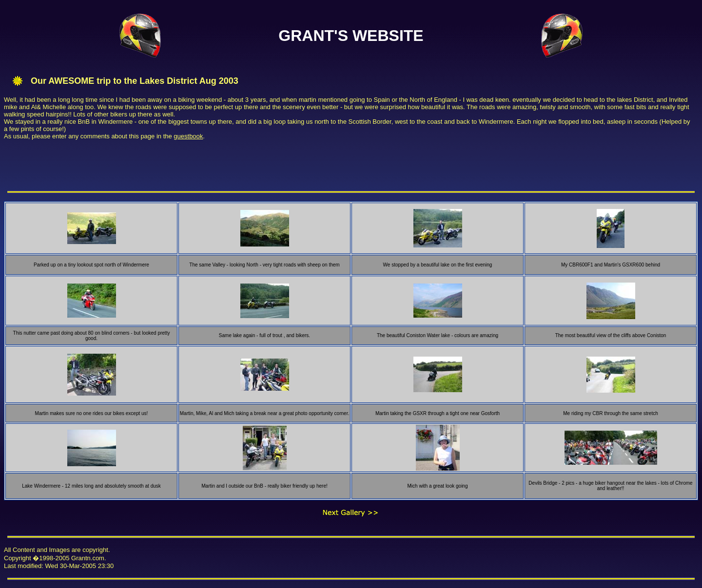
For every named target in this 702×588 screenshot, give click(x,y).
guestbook (188, 136)
